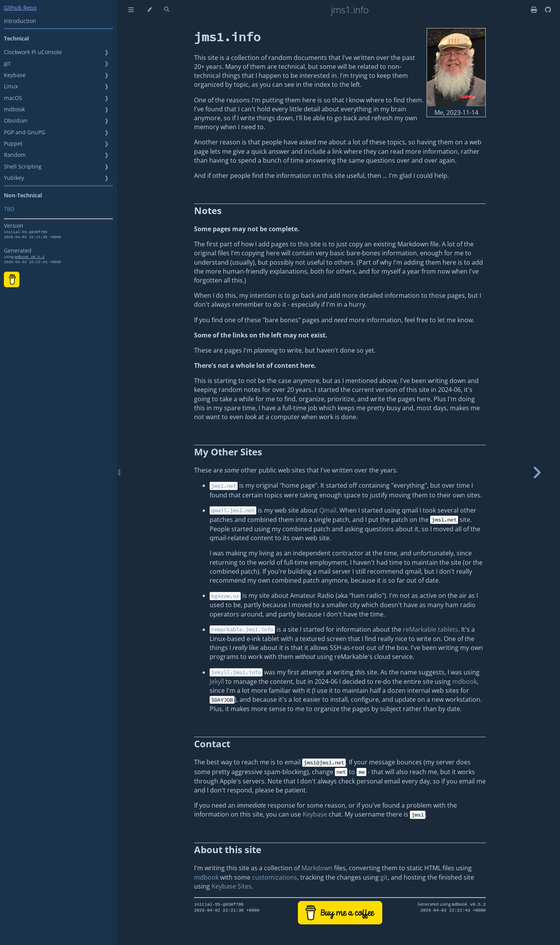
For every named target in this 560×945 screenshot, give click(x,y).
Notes (208, 210)
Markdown (317, 868)
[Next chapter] (537, 472)
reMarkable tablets (430, 629)
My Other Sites (228, 452)
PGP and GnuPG (24, 132)
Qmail (328, 510)
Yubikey (14, 178)
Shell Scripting (23, 166)
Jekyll (217, 682)
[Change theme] (149, 10)
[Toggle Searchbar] (167, 10)
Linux (11, 86)
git (7, 63)
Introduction (20, 21)
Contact (212, 744)
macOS (13, 98)
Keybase (15, 75)
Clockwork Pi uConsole (33, 52)
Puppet (13, 143)
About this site (228, 849)
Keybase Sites (232, 886)
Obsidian (16, 120)
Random (15, 155)
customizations (275, 877)
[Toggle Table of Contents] (131, 10)
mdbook (14, 109)
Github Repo (20, 8)
